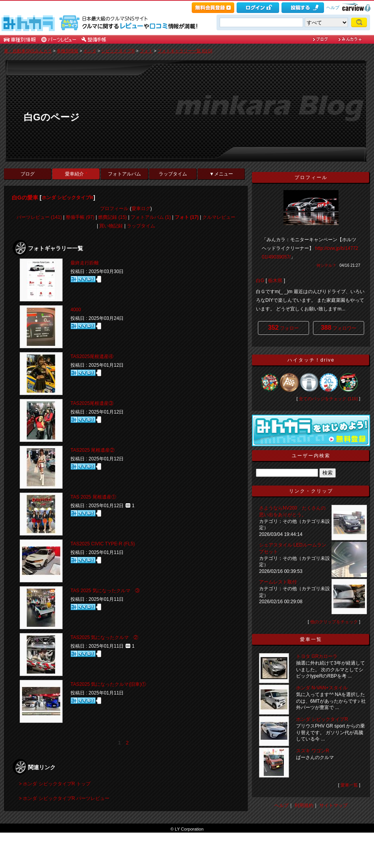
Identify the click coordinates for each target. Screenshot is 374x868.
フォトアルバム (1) (151, 217)
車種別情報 (68, 51)
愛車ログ (141, 209)
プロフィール (114, 209)
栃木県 (275, 281)
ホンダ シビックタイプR (68, 198)
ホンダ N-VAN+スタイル (322, 688)
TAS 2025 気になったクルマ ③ (105, 591)
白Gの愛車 (25, 198)
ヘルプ (333, 7)
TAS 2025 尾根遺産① (93, 497)
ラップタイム (173, 174)
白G (260, 281)
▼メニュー (221, 174)
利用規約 (304, 805)
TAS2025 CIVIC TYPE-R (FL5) (103, 544)
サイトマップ (333, 805)
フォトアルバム (124, 174)
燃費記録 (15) (112, 217)
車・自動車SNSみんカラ (28, 51)
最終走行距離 (85, 263)
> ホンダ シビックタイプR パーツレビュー (64, 798)
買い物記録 (111, 226)
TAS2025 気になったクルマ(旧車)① (108, 684)
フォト (146, 51)
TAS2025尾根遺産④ (92, 356)
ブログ (28, 174)
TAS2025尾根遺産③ (92, 403)
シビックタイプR (118, 51)
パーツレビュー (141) (39, 217)
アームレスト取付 (278, 582)
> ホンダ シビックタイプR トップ (55, 784)
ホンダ (90, 51)
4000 (76, 310)
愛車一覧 (349, 785)
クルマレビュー (219, 217)
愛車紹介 (76, 174)
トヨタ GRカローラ (317, 656)
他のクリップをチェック (334, 622)
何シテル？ (326, 265)
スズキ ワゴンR (313, 751)
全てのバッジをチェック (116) (328, 399)
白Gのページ (52, 117)
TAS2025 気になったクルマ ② (104, 637)
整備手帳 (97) (80, 217)
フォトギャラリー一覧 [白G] (185, 51)
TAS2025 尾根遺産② (93, 450)
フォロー (283, 328)
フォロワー (339, 328)
